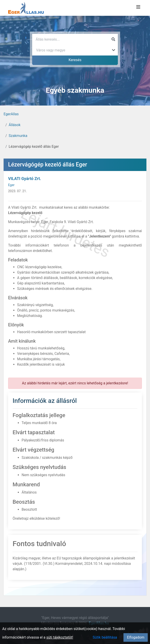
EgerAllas (11, 114)
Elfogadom (136, 637)
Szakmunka (18, 136)
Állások (15, 125)
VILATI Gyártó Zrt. (25, 179)
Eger (11, 185)
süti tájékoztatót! (60, 637)
